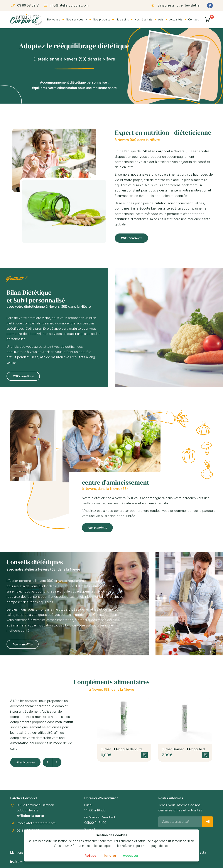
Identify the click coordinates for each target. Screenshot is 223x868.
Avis (161, 19)
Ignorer (110, 855)
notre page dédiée (156, 846)
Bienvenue (53, 19)
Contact (193, 19)
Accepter (131, 855)
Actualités (176, 19)
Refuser (91, 855)
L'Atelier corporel (156, 151)
